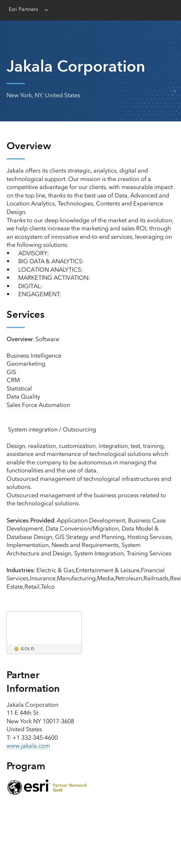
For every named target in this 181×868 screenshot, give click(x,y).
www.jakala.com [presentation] (28, 746)
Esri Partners (23, 9)
